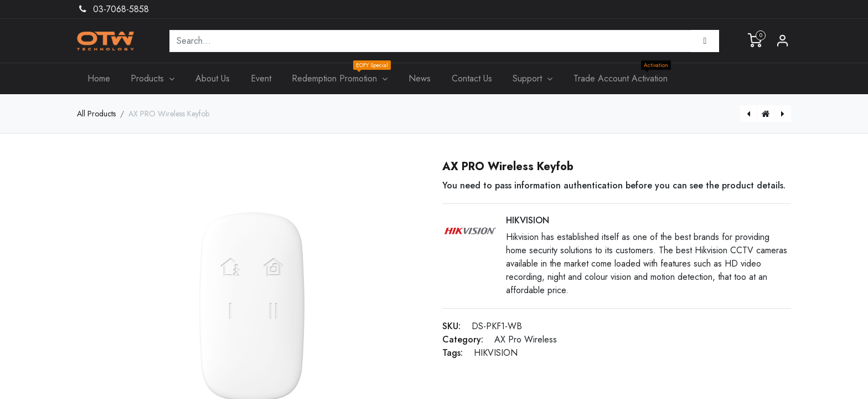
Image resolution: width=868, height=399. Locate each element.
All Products (96, 114)
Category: (463, 339)
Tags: (453, 353)
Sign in (783, 41)
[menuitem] (99, 79)
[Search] (705, 41)
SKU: (451, 326)
